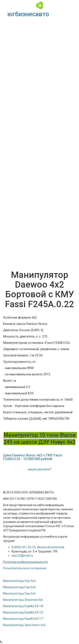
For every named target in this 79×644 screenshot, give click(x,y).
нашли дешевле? (39, 469)
